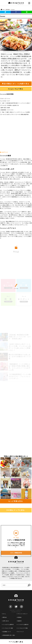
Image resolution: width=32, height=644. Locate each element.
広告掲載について (6, 632)
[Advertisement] (16, 133)
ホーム (4, 614)
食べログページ (4, 152)
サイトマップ (20, 632)
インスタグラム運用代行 (8, 624)
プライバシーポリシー (22, 614)
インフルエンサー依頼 (7, 628)
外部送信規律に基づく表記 (8, 635)
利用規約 (19, 617)
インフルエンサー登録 (22, 628)
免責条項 (19, 621)
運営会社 (4, 617)
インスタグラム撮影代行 (23, 624)
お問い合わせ (5, 621)
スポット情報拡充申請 (16, 562)
